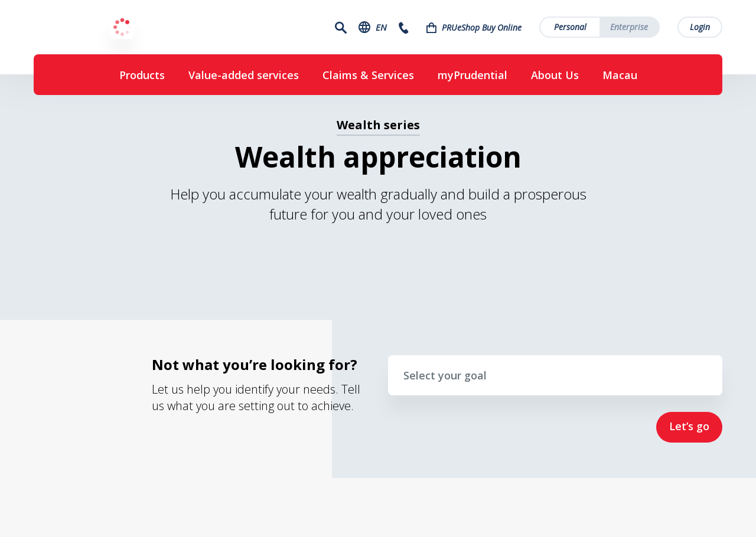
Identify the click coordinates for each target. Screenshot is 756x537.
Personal (570, 27)
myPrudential (472, 75)
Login (700, 27)
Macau (620, 75)
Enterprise (629, 27)
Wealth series (378, 125)
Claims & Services (368, 75)
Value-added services (244, 75)
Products (142, 75)
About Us (555, 75)
